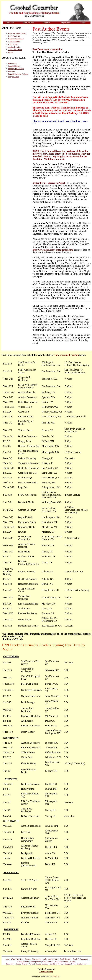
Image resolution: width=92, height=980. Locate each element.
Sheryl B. (56, 976)
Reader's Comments (81, 959)
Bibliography (13, 44)
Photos (31, 964)
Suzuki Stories (14, 66)
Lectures (12, 71)
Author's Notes (14, 41)
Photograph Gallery (16, 69)
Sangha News (14, 77)
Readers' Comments (16, 39)
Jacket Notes (53, 959)
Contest (28, 959)
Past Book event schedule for (47, 49)
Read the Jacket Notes (17, 33)
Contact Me (81, 964)
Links (45, 959)
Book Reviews (14, 36)
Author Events (14, 47)
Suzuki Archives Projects (18, 74)
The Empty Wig (46, 971)
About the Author (15, 50)
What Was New (17, 959)
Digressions (37, 959)
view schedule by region (67, 355)
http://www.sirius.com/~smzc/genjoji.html (53, 250)
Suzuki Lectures (42, 964)
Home (7, 959)
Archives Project (57, 964)
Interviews (12, 63)
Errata (11, 52)
